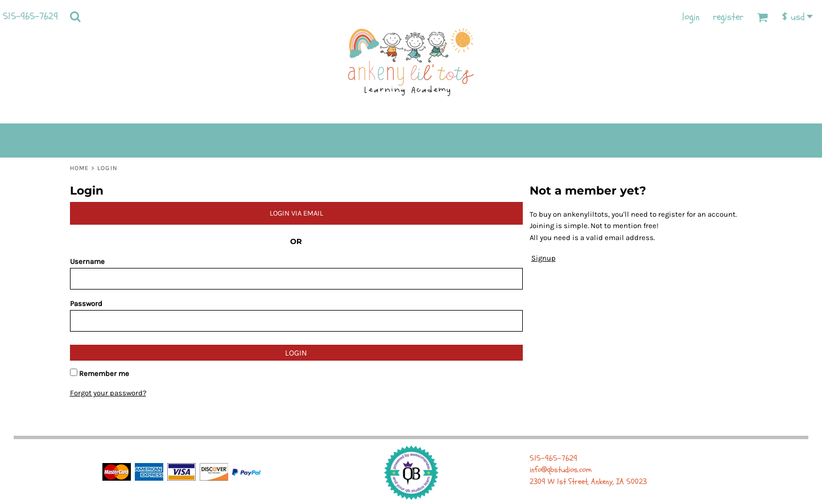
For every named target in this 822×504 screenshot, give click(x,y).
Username (87, 261)
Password (86, 303)
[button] (75, 16)
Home (79, 168)
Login (691, 17)
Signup (544, 258)
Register (728, 17)
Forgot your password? (108, 393)
